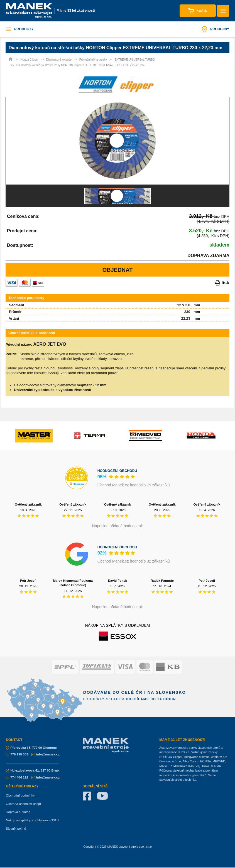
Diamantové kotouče (59, 60)
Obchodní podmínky (20, 795)
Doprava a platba (18, 812)
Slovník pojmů (16, 829)
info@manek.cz (46, 754)
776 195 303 (17, 754)
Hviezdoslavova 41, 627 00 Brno (32, 770)
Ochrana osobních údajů (23, 804)
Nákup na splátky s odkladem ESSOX (33, 820)
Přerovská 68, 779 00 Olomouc (31, 748)
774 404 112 (17, 777)
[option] (117, 141)
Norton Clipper (30, 60)
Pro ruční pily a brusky (93, 60)
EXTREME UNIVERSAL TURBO (135, 60)
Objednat (118, 270)
